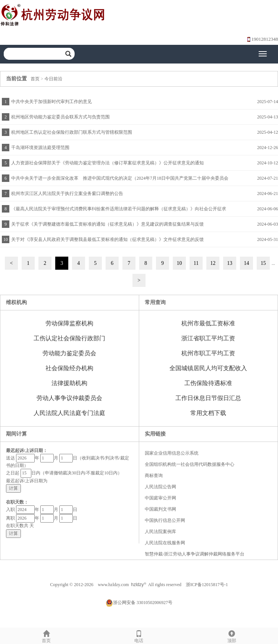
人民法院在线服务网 (165, 543)
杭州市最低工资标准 (208, 323)
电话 (139, 636)
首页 (35, 79)
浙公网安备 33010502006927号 (139, 603)
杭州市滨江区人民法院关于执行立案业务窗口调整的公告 (67, 193)
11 (196, 263)
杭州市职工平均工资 (208, 353)
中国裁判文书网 (160, 509)
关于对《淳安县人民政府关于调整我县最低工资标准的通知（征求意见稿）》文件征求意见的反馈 (107, 239)
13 (230, 263)
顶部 (232, 636)
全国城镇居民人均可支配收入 (208, 368)
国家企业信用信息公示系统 (172, 453)
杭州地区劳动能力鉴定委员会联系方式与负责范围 (60, 117)
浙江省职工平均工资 (208, 338)
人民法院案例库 (160, 532)
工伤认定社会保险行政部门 (69, 338)
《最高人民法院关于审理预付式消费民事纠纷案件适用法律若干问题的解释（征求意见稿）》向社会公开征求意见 (118, 211)
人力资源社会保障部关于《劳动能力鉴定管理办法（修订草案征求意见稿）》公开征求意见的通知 (107, 163)
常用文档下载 (208, 413)
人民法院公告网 (160, 487)
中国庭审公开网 (160, 498)
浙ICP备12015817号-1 (207, 585)
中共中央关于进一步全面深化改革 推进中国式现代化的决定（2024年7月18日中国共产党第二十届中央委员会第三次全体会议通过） (119, 181)
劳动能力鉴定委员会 (69, 353)
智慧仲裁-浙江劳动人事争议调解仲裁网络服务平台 (195, 554)
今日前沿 (53, 79)
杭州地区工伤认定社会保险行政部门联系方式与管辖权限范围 (72, 132)
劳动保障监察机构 (69, 323)
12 (213, 263)
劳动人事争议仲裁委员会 (69, 398)
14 (247, 263)
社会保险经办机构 (69, 368)
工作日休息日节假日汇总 (208, 398)
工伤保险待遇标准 (208, 383)
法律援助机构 (69, 383)
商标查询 (154, 476)
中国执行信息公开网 (165, 520)
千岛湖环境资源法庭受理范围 (40, 148)
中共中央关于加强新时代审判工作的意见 (51, 102)
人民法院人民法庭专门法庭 (69, 413)
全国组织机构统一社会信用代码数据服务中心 (190, 464)
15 (263, 263)
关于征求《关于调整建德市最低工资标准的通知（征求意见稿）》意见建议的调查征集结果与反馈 (107, 224)
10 (179, 263)
